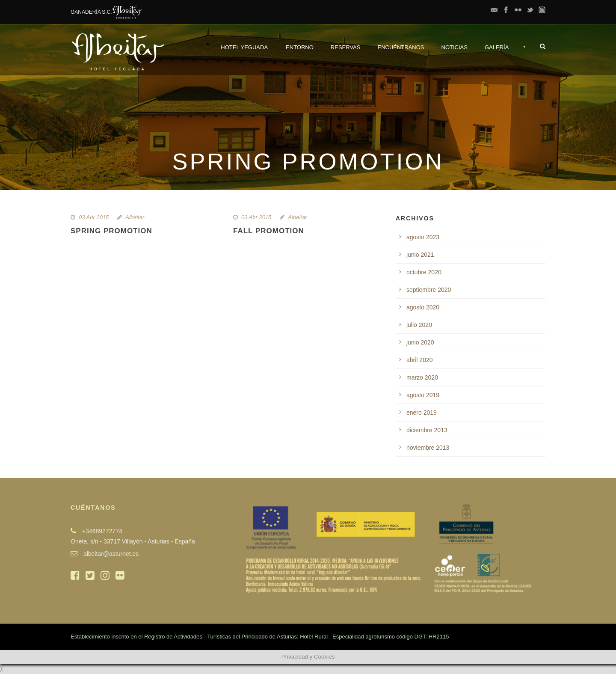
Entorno (300, 47)
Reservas (346, 47)
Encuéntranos (401, 47)
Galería (497, 47)
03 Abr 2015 (94, 217)
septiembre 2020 (429, 290)
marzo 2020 (422, 377)
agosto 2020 (423, 307)
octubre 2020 (424, 272)
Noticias (455, 47)
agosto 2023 (423, 237)
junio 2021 (420, 255)
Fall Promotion (269, 231)
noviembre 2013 (428, 448)
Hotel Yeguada (244, 47)
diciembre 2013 (427, 430)
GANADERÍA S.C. (106, 12)
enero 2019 (422, 413)
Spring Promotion (111, 231)
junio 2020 (420, 342)
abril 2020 (420, 360)
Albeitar (135, 217)
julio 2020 (419, 325)
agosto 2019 (423, 395)
